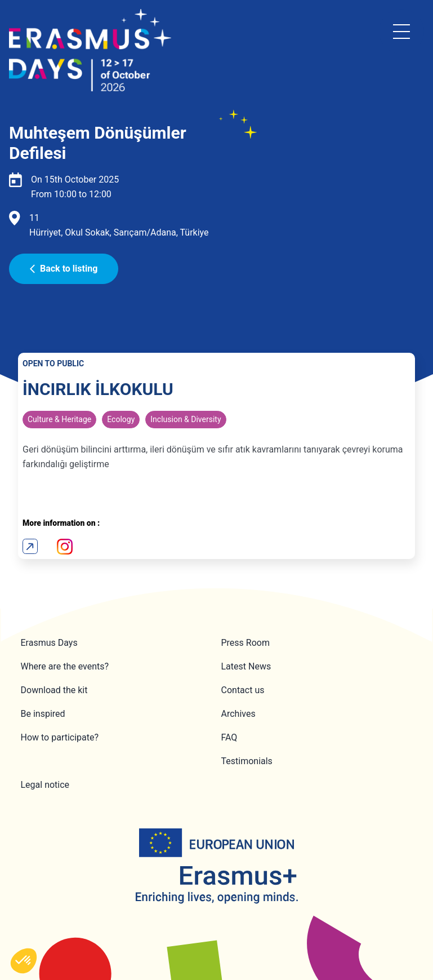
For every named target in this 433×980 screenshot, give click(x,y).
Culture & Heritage (59, 419)
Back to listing (64, 269)
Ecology (121, 419)
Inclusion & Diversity (186, 419)
